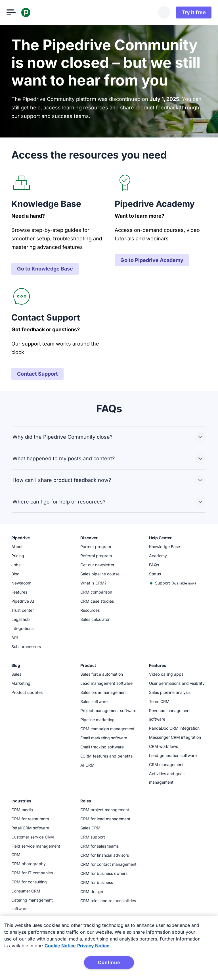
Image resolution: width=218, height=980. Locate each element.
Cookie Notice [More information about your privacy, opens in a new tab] (60, 946)
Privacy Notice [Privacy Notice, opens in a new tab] (93, 946)
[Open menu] (16, 13)
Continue (109, 962)
